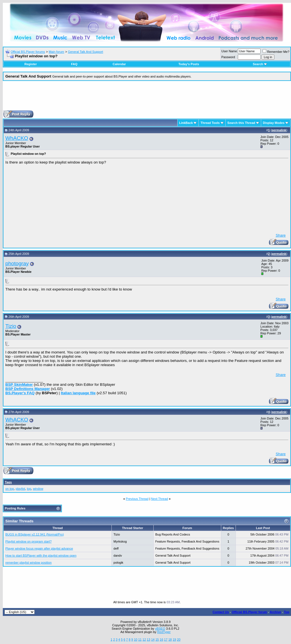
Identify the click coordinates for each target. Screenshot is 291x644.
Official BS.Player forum (249, 612)
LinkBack (186, 123)
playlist (21, 489)
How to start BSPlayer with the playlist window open (41, 555)
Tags (8, 482)
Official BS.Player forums (28, 52)
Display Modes (274, 123)
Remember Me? (276, 52)
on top (10, 489)
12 (144, 640)
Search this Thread (241, 123)
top (29, 489)
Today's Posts (189, 64)
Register (31, 64)
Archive (276, 612)
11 (140, 640)
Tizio (11, 326)
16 (162, 640)
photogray (17, 263)
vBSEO (160, 629)
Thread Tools (210, 123)
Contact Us (221, 612)
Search (260, 64)
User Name (229, 51)
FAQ (74, 64)
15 (157, 640)
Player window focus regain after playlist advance (39, 548)
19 (174, 640)
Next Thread (160, 499)
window (38, 489)
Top (287, 612)
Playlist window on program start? (28, 541)
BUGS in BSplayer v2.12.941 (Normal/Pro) (35, 534)
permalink (279, 130)
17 (166, 640)
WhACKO (17, 138)
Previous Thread (137, 499)
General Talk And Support (85, 52)
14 (153, 640)
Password (228, 57)
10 (136, 640)
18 (170, 640)
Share (281, 235)
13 (149, 640)
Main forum (56, 52)
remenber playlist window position (28, 563)
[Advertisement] (147, 98)
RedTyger (164, 632)
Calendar (119, 64)
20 (179, 640)
